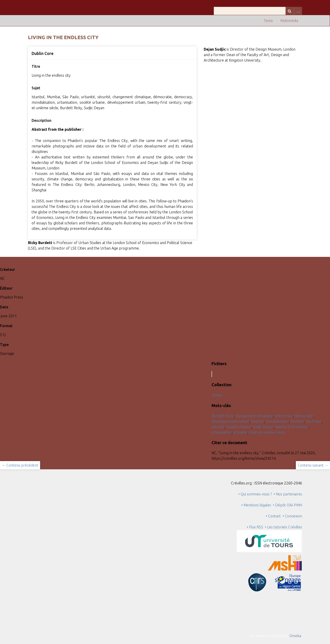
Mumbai (297, 421)
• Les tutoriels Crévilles (283, 527)
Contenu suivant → (313, 465)
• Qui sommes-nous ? (255, 494)
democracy (284, 416)
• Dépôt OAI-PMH (287, 505)
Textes (217, 395)
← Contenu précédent (20, 465)
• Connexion (292, 516)
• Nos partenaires (288, 494)
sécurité (218, 427)
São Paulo (313, 421)
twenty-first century (291, 427)
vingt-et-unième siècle (267, 432)
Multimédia (289, 21)
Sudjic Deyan (263, 427)
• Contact (274, 516)
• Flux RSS (255, 527)
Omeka (295, 636)
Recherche (290, 11)
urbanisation (221, 432)
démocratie (304, 416)
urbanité (240, 432)
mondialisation (277, 421)
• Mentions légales (256, 505)
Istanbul (257, 421)
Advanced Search (298, 11)
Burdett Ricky (223, 416)
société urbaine (239, 427)
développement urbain (230, 421)
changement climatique (254, 416)
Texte (268, 21)
